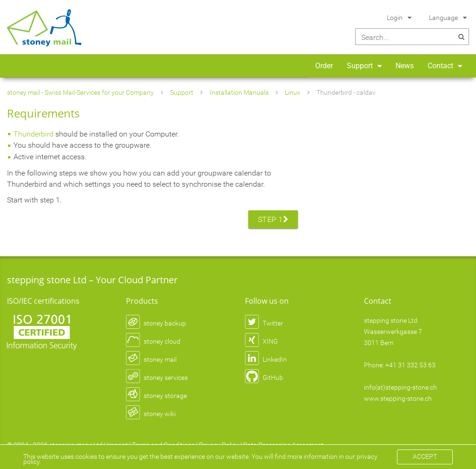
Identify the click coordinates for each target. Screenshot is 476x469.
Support (360, 66)
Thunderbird (33, 134)
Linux (293, 92)
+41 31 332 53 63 (410, 365)
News (405, 66)
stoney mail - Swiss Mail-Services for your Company (80, 92)
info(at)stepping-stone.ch (400, 387)
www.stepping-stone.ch (398, 398)
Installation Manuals (239, 92)
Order (324, 66)
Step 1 (273, 219)
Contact (440, 66)
